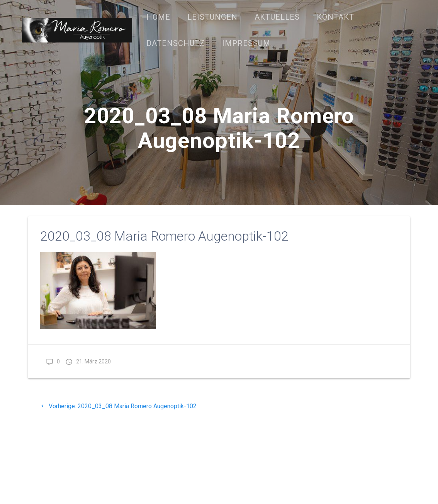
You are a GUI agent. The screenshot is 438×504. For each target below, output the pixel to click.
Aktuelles (277, 17)
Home (158, 17)
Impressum (246, 43)
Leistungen (212, 17)
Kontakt (335, 17)
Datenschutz (176, 43)
